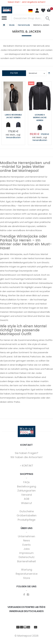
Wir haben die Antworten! (26, 457)
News (27, 540)
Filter (14, 73)
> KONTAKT (26, 466)
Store (27, 578)
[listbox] (13, 125)
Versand (26, 495)
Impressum (26, 553)
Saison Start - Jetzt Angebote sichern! (27, 2)
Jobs (27, 549)
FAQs (26, 482)
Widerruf (26, 503)
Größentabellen (27, 515)
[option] (8, 125)
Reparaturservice (27, 574)
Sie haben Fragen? (26, 453)
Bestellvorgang (27, 486)
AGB (27, 499)
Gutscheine (27, 511)
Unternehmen (26, 536)
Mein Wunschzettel (43, 11)
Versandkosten (13, 137)
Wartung (27, 570)
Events (27, 545)
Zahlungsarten (26, 491)
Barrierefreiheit (27, 561)
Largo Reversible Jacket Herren (13, 116)
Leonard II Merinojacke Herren (40, 118)
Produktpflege (26, 520)
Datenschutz (27, 557)
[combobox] (28, 18)
